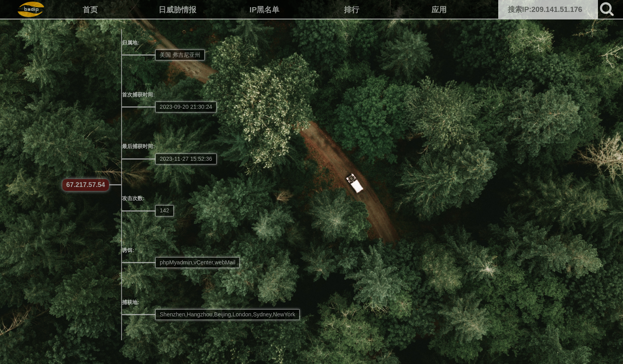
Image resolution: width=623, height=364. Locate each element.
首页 (90, 10)
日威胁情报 (177, 10)
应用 (439, 10)
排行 (352, 10)
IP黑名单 (264, 10)
